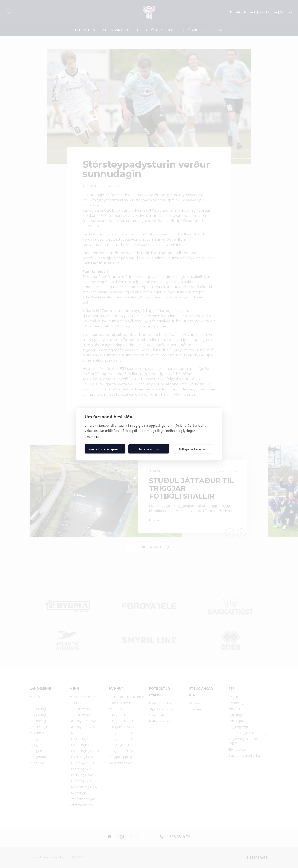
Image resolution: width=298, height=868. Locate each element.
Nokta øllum (149, 449)
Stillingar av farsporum (193, 449)
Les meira (92, 437)
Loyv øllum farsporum (105, 449)
